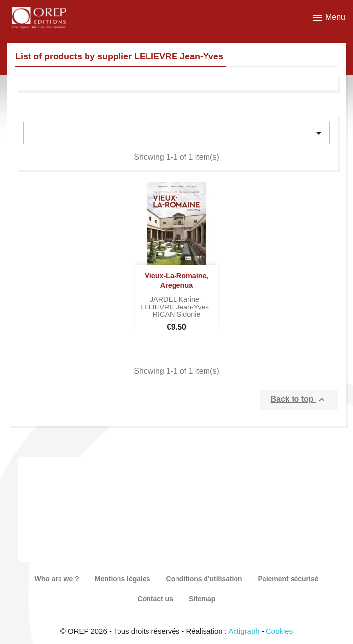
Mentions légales (123, 579)
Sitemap (202, 599)
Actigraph (244, 631)
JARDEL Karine (176, 299)
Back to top (299, 400)
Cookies (279, 631)
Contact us (155, 599)
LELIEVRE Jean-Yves (176, 307)
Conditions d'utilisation (204, 579)
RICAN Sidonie (177, 314)
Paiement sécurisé (288, 579)
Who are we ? (57, 579)
